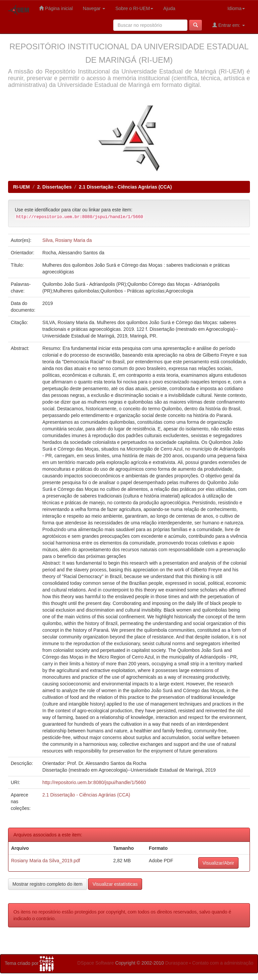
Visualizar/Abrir (218, 863)
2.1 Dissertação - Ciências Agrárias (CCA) (125, 187)
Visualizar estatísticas (115, 884)
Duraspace (177, 963)
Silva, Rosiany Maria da (67, 240)
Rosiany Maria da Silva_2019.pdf (46, 861)
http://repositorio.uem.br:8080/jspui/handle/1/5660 (94, 782)
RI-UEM (21, 187)
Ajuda (169, 8)
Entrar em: (229, 25)
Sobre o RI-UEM (134, 8)
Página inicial (56, 8)
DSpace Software (96, 963)
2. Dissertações (54, 187)
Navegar (94, 8)
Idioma (236, 8)
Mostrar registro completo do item (48, 884)
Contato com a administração (223, 963)
